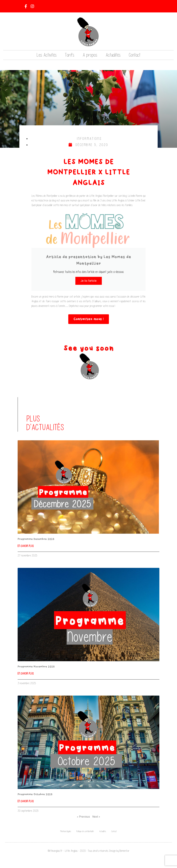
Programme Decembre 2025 (36, 539)
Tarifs (70, 55)
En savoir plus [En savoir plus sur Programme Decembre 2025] (26, 546)
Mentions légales (66, 831)
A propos (90, 55)
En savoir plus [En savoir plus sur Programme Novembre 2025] (26, 673)
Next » (96, 817)
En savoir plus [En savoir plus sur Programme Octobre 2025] (26, 801)
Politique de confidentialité (85, 831)
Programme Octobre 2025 (35, 794)
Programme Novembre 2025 (36, 667)
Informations (89, 139)
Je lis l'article (89, 281)
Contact (135, 55)
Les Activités (47, 55)
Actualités (113, 55)
